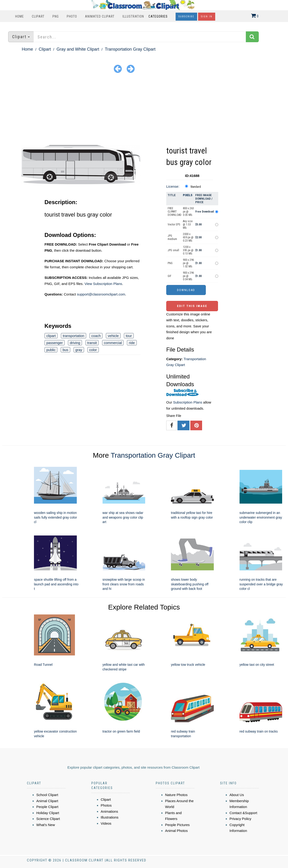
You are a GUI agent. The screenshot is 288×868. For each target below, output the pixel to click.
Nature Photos (176, 795)
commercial (113, 343)
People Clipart (47, 807)
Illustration (133, 16)
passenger (55, 343)
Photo (72, 16)
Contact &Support (243, 813)
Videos (106, 823)
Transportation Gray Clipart (130, 49)
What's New (46, 825)
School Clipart (47, 795)
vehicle (113, 336)
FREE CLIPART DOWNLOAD (175, 212)
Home (20, 16)
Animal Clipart (47, 801)
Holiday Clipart (48, 813)
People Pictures (177, 825)
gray (79, 350)
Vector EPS (174, 224)
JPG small (173, 250)
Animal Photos (176, 831)
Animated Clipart (100, 16)
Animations (109, 811)
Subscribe (186, 17)
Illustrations (110, 817)
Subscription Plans (188, 402)
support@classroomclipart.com (101, 294)
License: (173, 186)
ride (132, 343)
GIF (170, 276)
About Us (237, 795)
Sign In (207, 17)
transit (92, 343)
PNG (56, 16)
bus (65, 350)
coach (96, 336)
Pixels (188, 195)
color (93, 350)
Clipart (38, 16)
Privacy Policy (240, 819)
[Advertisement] (144, 110)
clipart (51, 336)
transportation (74, 336)
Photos (106, 805)
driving (75, 343)
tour (129, 336)
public (51, 350)
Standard (196, 187)
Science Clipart (48, 819)
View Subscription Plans (103, 284)
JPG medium (172, 237)
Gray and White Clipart (78, 49)
